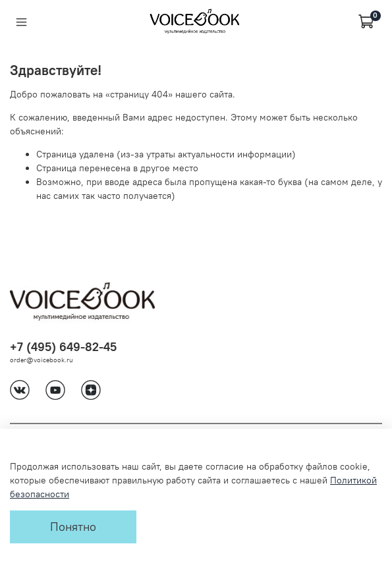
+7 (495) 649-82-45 (63, 347)
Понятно (73, 527)
